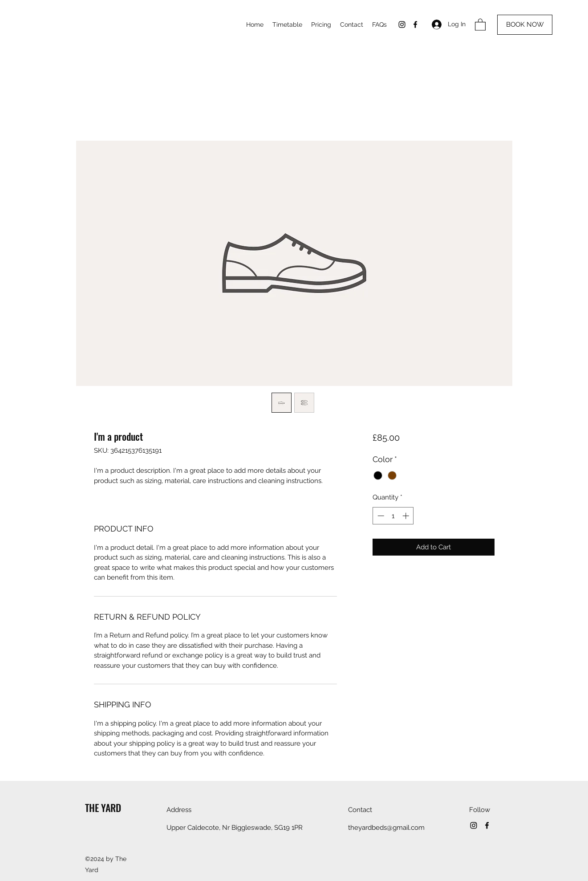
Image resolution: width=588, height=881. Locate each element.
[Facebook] (415, 24)
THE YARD (103, 808)
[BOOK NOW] (525, 25)
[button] (480, 24)
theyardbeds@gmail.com (386, 828)
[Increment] (407, 516)
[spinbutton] (393, 516)
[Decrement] (380, 516)
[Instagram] (402, 24)
